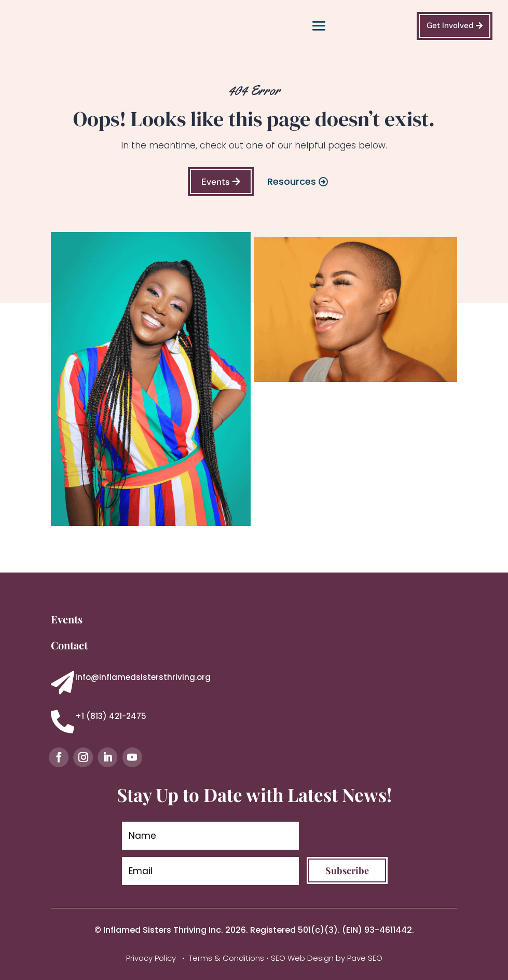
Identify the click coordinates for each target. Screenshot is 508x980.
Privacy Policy (152, 958)
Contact (69, 645)
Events (216, 182)
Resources (292, 181)
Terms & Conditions (226, 958)
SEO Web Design (302, 958)
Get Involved (450, 25)
